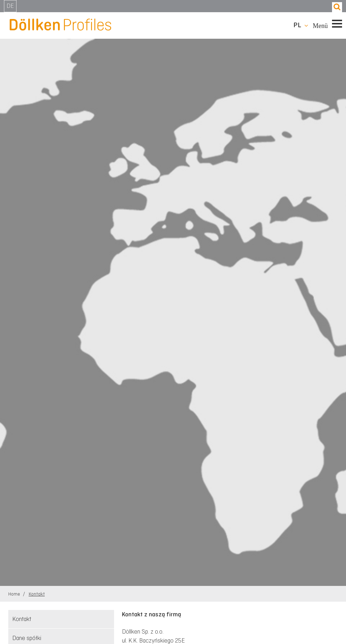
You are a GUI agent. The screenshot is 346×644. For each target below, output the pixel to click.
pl (297, 25)
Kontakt (37, 594)
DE (10, 6)
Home (15, 594)
